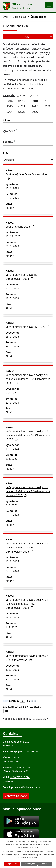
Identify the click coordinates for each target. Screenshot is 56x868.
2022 (35, 106)
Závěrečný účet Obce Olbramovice (26, 176)
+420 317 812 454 (22, 768)
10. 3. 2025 (12, 561)
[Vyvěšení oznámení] (28, 137)
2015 (35, 96)
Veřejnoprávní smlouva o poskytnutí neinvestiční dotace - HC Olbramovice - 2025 (27, 548)
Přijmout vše (12, 864)
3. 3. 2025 (11, 505)
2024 (10, 112)
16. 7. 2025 (12, 188)
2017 (22, 101)
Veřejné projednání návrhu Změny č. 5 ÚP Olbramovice (27, 658)
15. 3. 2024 (12, 449)
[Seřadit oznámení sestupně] (12, 120)
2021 (22, 106)
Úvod (6, 17)
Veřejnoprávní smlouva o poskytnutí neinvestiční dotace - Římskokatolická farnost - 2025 (28, 491)
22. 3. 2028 (12, 403)
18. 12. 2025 (13, 236)
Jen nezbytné (29, 864)
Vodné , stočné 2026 (20, 227)
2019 (47, 101)
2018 (35, 101)
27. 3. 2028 (12, 571)
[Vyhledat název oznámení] (28, 125)
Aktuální (10, 208)
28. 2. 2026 (12, 347)
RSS (38, 37)
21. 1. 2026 (12, 680)
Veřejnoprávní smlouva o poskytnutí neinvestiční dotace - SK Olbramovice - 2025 (28, 379)
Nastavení (45, 864)
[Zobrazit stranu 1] (23, 701)
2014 (23, 96)
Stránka (14, 701)
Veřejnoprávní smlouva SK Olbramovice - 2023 (21, 277)
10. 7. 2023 (12, 289)
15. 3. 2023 (12, 337)
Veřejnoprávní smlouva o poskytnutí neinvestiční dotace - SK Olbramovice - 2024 (28, 435)
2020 (10, 106)
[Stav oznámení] (28, 160)
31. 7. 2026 (12, 198)
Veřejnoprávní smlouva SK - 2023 (28, 327)
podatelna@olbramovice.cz (26, 787)
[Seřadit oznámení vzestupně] (12, 119)
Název (7, 120)
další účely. (34, 847)
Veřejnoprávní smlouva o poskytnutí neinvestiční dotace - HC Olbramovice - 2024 (27, 604)
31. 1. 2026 (12, 246)
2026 (35, 112)
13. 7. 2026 (12, 298)
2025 (22, 112)
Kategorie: (9, 95)
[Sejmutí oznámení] (28, 148)
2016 (10, 101)
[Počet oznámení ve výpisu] (9, 711)
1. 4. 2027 (11, 459)
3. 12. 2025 (12, 670)
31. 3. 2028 (12, 515)
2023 (47, 106)
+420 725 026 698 (20, 777)
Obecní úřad (19, 17)
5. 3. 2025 (11, 393)
